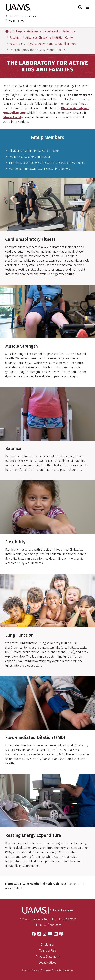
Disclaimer (48, 945)
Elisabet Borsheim (21, 151)
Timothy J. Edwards (21, 163)
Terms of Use (47, 951)
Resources (15, 21)
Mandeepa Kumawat (22, 169)
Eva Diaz (14, 157)
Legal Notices (47, 963)
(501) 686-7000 (52, 925)
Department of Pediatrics (21, 16)
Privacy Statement (47, 957)
